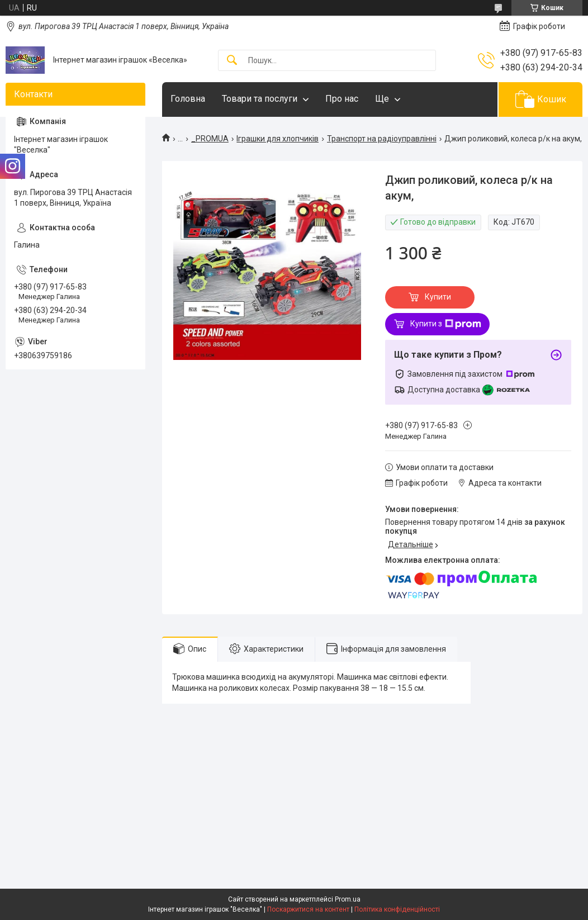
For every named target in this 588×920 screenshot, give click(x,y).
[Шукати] (232, 61)
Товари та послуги (260, 99)
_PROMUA (210, 139)
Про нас (342, 99)
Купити (438, 297)
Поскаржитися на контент (308, 909)
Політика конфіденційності (397, 909)
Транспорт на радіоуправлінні (382, 139)
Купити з (446, 324)
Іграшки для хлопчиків (278, 139)
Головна (188, 99)
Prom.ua (348, 899)
